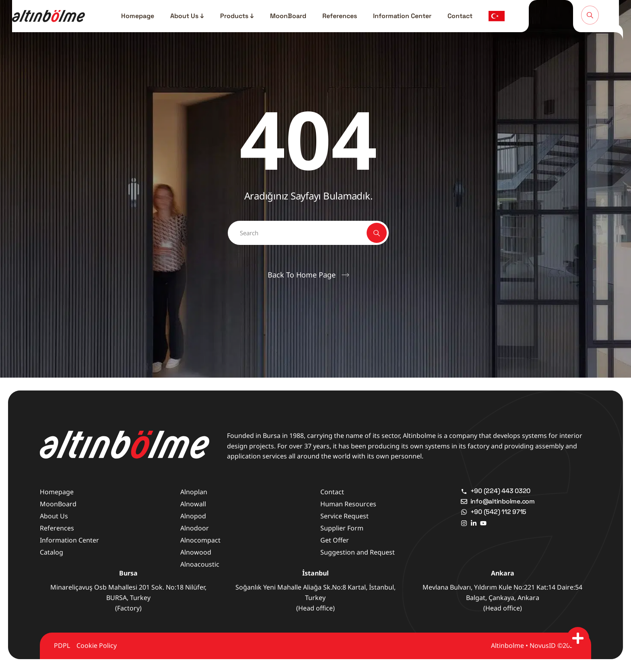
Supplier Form (342, 528)
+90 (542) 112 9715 (499, 512)
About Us (54, 516)
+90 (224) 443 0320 (501, 491)
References (340, 16)
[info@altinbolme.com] (464, 501)
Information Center (402, 16)
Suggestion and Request (358, 552)
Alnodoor (195, 528)
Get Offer (335, 540)
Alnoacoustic (200, 564)
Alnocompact (200, 540)
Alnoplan (194, 492)
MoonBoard (288, 16)
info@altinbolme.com (503, 501)
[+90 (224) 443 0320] (464, 491)
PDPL (62, 645)
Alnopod (193, 516)
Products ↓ (237, 16)
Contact (460, 16)
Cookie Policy (97, 645)
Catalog (52, 552)
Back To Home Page (302, 275)
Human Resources (348, 504)
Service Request (344, 516)
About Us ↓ (187, 16)
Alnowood (196, 552)
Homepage (138, 16)
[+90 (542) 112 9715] (464, 512)
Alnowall (193, 504)
